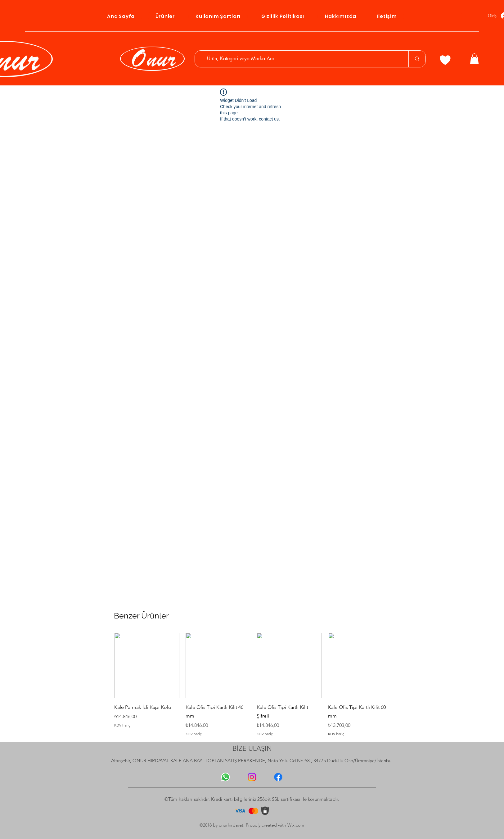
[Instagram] (252, 777)
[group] (254, 685)
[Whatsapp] (225, 777)
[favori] (445, 60)
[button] (474, 59)
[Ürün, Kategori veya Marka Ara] (301, 59)
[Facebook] (278, 777)
